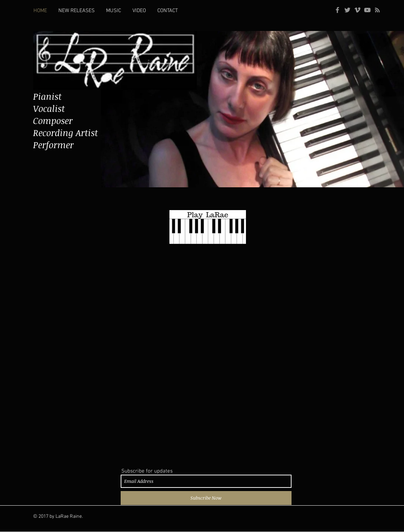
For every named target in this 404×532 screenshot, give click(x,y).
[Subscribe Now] (206, 498)
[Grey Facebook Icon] (337, 10)
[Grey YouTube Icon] (367, 10)
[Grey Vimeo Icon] (357, 10)
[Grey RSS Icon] (377, 10)
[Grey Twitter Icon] (347, 10)
